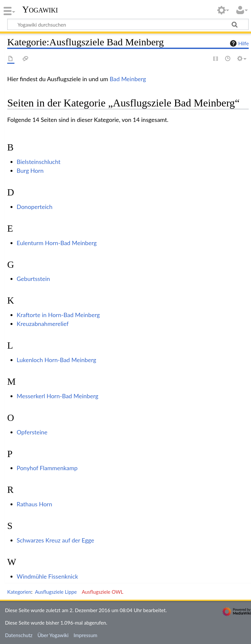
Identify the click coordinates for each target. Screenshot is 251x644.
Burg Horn (30, 171)
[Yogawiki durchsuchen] (128, 24)
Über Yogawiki (53, 635)
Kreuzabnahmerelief (43, 324)
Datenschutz (19, 635)
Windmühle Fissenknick (47, 576)
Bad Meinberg (128, 79)
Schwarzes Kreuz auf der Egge (55, 540)
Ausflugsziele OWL (103, 592)
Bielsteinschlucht (39, 162)
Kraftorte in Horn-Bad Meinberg (58, 315)
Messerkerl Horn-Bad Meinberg (58, 396)
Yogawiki (40, 10)
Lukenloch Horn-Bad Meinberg (56, 360)
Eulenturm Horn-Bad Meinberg (57, 243)
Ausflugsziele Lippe (56, 592)
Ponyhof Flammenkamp (47, 468)
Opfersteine (32, 432)
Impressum (85, 635)
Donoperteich (35, 207)
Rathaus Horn (34, 504)
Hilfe (239, 43)
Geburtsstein (33, 279)
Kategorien (19, 592)
